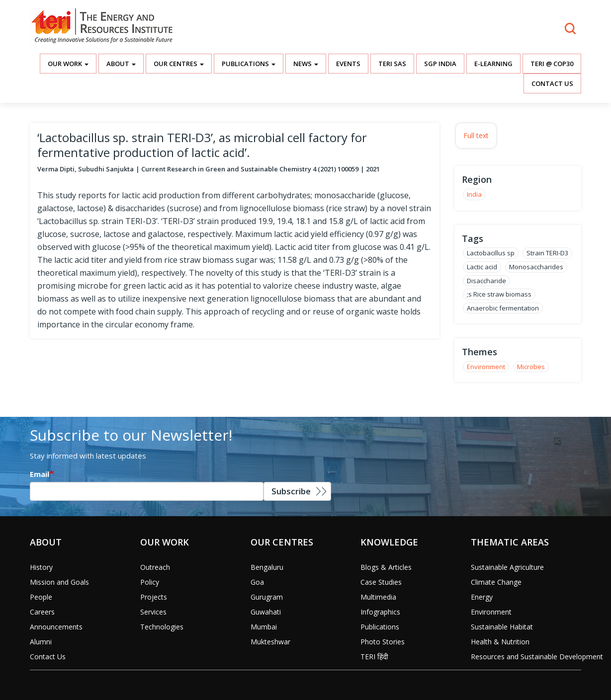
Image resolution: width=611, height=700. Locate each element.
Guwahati (266, 612)
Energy (482, 597)
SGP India (440, 64)
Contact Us (552, 83)
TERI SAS (392, 64)
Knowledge (389, 542)
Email (40, 474)
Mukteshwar (270, 642)
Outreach (155, 567)
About (121, 64)
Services (153, 612)
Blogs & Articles (386, 567)
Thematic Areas (510, 542)
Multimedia (378, 597)
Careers (42, 612)
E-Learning (493, 64)
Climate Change (496, 582)
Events (348, 64)
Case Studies (381, 582)
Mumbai (264, 627)
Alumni (41, 642)
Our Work (68, 64)
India (474, 194)
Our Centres (179, 64)
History (41, 567)
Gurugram (267, 597)
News (306, 64)
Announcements (56, 627)
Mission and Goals (59, 582)
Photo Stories (383, 642)
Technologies (162, 627)
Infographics (380, 612)
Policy (150, 582)
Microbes (531, 367)
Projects (154, 597)
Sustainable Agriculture (507, 567)
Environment (486, 367)
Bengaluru (267, 567)
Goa (257, 582)
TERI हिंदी (374, 657)
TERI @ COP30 (552, 64)
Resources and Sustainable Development (537, 657)
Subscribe (291, 491)
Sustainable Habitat (502, 627)
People (41, 597)
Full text (476, 135)
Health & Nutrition (500, 642)
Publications (249, 64)
